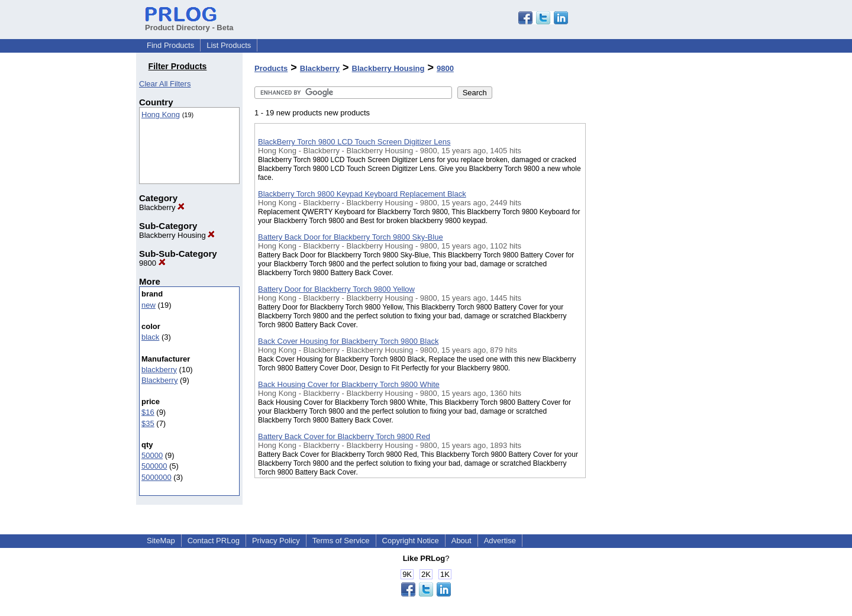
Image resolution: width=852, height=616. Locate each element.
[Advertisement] (645, 307)
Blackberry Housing (177, 235)
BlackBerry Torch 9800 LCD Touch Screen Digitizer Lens (354, 142)
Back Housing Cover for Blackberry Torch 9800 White (349, 384)
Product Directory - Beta (189, 23)
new (149, 305)
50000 (152, 455)
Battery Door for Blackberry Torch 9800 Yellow (336, 289)
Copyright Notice (411, 541)
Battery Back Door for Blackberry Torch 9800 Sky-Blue (351, 237)
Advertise (500, 541)
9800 (152, 263)
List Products (229, 45)
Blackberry (162, 207)
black (150, 337)
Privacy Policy (276, 541)
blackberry (159, 370)
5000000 (156, 477)
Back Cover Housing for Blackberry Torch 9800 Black (348, 341)
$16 (148, 412)
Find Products (170, 45)
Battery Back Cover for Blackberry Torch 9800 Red (344, 436)
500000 (154, 466)
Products (271, 68)
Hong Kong (161, 115)
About (461, 541)
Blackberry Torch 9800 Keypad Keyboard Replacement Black (362, 194)
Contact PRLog (214, 541)
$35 (148, 423)
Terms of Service (341, 541)
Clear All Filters (165, 84)
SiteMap (161, 541)
